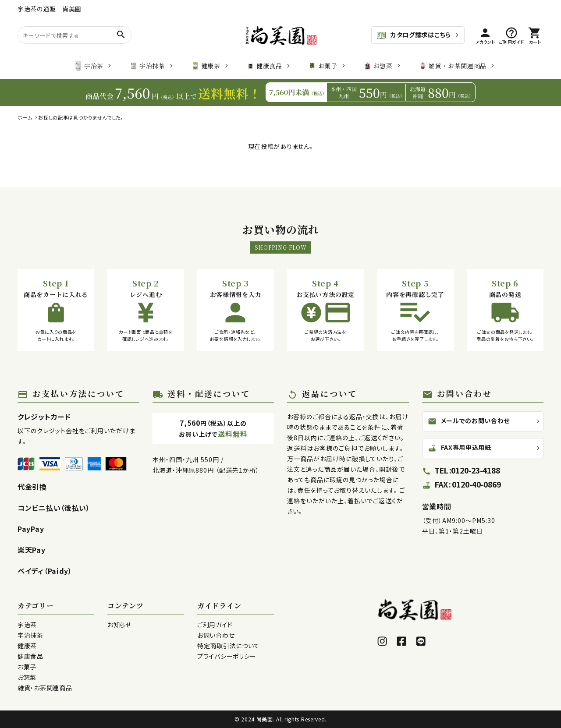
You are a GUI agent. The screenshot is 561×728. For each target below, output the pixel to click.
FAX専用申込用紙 (460, 452)
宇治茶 (89, 66)
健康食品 (265, 66)
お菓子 (323, 66)
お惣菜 (378, 66)
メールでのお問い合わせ (469, 421)
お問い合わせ (216, 635)
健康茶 (206, 66)
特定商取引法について (229, 646)
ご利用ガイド (215, 625)
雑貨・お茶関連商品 (453, 66)
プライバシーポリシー (227, 656)
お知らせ (119, 625)
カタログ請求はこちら (414, 35)
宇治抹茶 (147, 66)
